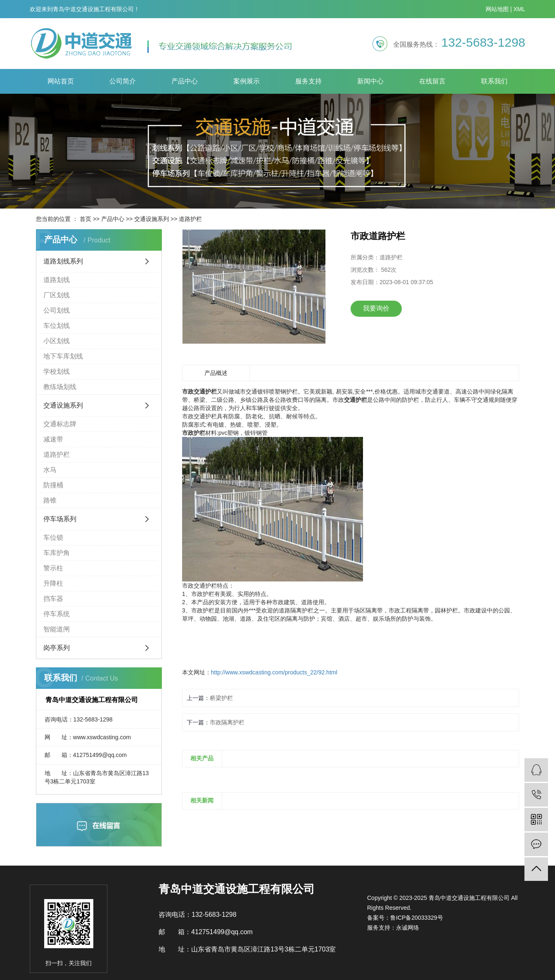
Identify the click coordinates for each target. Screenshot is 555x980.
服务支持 (308, 81)
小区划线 (57, 341)
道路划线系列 (63, 261)
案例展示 (247, 81)
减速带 (53, 439)
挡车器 (53, 599)
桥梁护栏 (221, 698)
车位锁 (53, 537)
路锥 (50, 500)
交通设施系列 (152, 219)
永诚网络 (408, 928)
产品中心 (185, 81)
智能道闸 (57, 629)
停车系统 (57, 614)
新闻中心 (370, 81)
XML (519, 9)
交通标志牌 (60, 424)
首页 (85, 219)
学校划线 (57, 371)
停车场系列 (60, 519)
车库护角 (57, 553)
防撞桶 (53, 485)
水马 (50, 470)
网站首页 (61, 81)
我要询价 (376, 308)
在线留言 (432, 81)
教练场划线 (60, 387)
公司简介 (123, 81)
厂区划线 (57, 295)
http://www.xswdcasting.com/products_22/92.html (274, 672)
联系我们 (494, 81)
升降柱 (53, 583)
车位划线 (57, 326)
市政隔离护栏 (227, 722)
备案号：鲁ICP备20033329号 (405, 918)
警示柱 (53, 568)
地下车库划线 (63, 356)
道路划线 (57, 280)
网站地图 (497, 9)
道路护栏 (190, 219)
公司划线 (57, 310)
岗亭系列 (57, 648)
